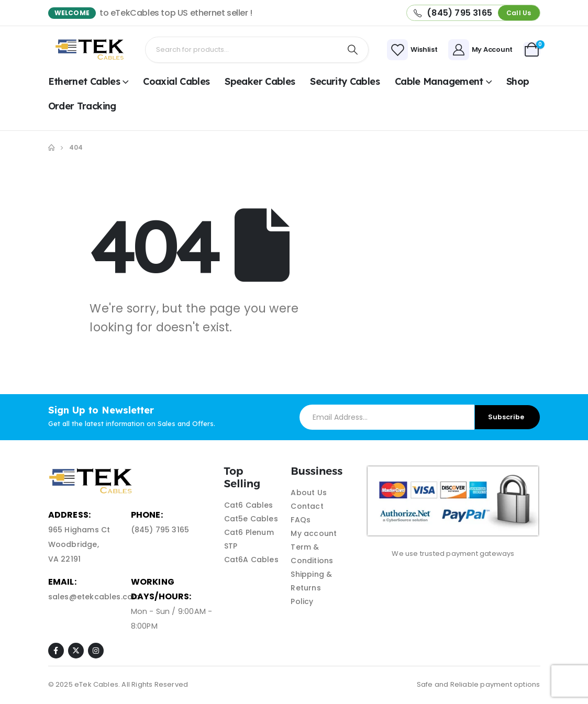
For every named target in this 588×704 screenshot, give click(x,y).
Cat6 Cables (249, 505)
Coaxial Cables (176, 81)
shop (518, 81)
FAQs (301, 520)
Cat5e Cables (251, 519)
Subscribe (506, 417)
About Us (309, 493)
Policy (302, 601)
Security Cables (345, 81)
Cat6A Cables (251, 560)
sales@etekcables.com (94, 597)
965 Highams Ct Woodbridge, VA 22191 (79, 544)
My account (314, 533)
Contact (307, 506)
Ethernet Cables (84, 81)
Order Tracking (82, 106)
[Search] (352, 50)
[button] (519, 13)
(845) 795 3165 (160, 530)
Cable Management (439, 81)
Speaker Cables (260, 81)
